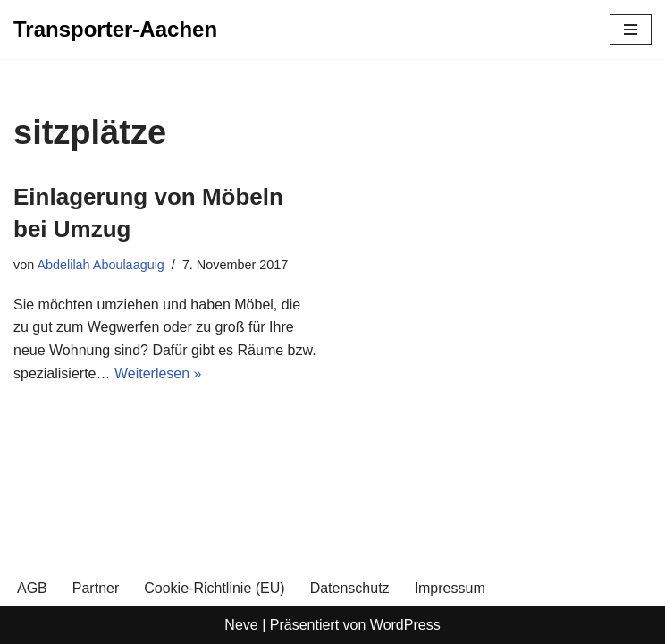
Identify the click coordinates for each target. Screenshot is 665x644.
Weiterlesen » (158, 373)
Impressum (450, 588)
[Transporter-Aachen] (115, 30)
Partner (96, 588)
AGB (32, 588)
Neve (241, 625)
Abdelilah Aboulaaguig (100, 265)
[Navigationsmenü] (631, 30)
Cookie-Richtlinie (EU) (214, 588)
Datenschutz (350, 588)
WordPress (405, 625)
